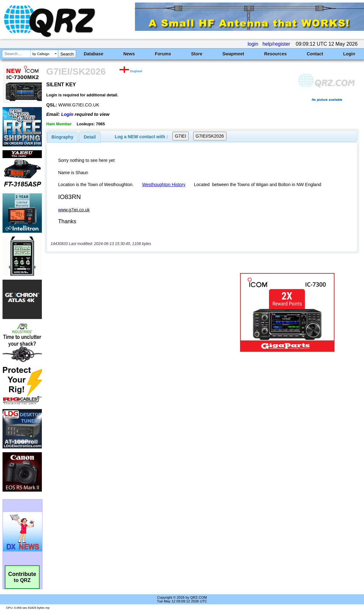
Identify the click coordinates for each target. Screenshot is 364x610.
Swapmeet (233, 54)
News (129, 54)
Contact (315, 54)
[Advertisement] (135, 312)
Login (349, 54)
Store (197, 54)
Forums (163, 54)
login (253, 44)
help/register (276, 44)
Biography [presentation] (63, 137)
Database (93, 54)
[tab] (63, 137)
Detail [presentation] (90, 137)
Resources (276, 54)
